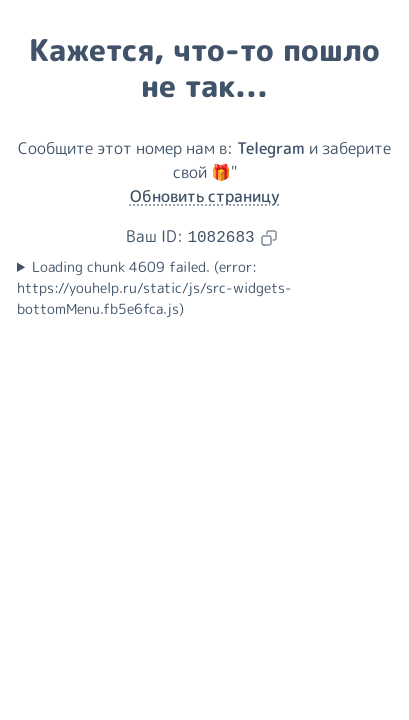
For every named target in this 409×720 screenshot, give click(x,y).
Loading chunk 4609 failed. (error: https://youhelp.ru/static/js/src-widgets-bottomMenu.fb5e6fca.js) (154, 288)
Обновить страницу (205, 196)
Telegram (271, 148)
